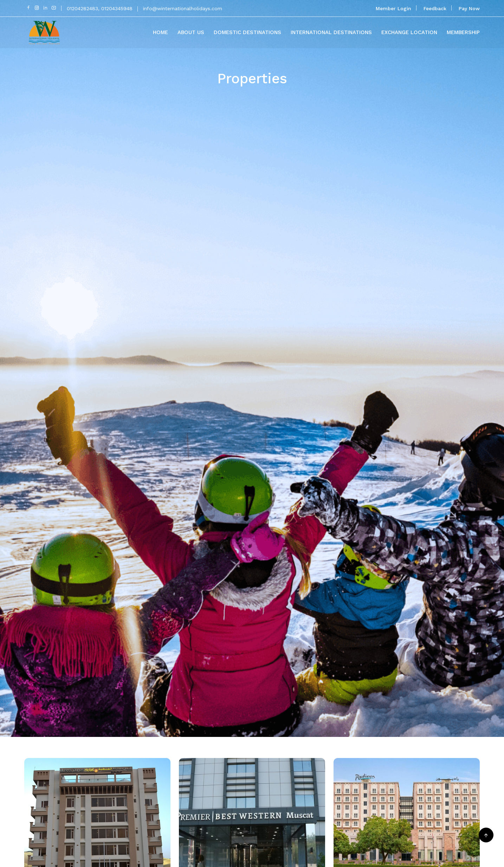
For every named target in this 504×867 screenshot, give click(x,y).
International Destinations (331, 32)
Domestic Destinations (247, 32)
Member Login (393, 8)
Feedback (435, 8)
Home (160, 32)
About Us (191, 32)
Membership (463, 32)
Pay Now (469, 8)
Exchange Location (409, 32)
